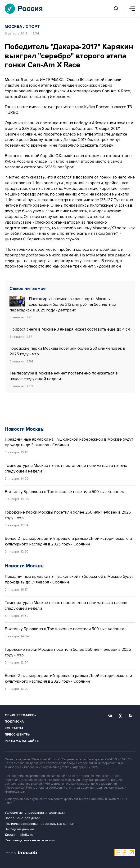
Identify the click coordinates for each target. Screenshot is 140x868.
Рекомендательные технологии (30, 840)
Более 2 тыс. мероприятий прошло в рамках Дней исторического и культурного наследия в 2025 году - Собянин (68, 541)
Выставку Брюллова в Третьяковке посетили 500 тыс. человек (64, 492)
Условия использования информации (35, 813)
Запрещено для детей (23, 818)
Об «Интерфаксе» (20, 715)
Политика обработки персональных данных (40, 824)
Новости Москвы (25, 429)
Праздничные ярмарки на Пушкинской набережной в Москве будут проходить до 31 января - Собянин (69, 442)
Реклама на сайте (22, 741)
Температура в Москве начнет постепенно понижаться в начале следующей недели (64, 376)
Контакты (14, 728)
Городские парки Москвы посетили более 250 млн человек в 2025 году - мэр (67, 351)
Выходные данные (19, 829)
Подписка (14, 721)
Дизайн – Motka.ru (19, 835)
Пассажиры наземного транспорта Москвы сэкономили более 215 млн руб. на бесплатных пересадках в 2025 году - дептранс (63, 304)
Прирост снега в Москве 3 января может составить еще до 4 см (70, 329)
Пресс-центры (18, 734)
